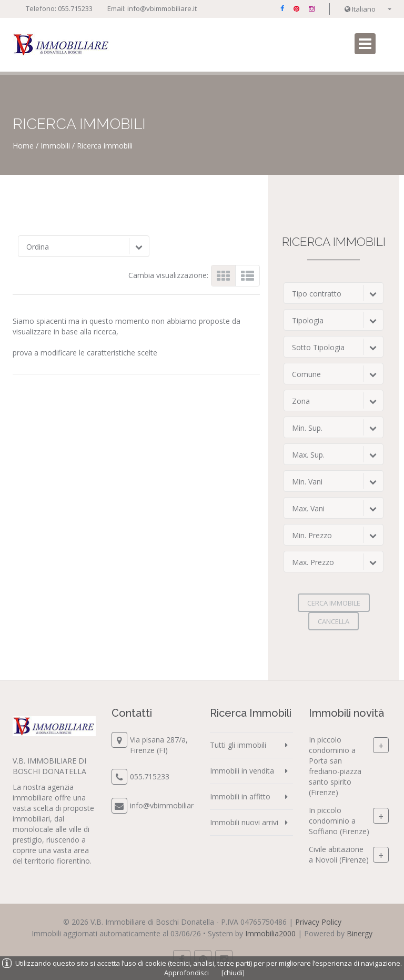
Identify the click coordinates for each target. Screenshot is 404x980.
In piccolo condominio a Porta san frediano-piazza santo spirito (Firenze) (335, 766)
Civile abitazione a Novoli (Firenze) (339, 854)
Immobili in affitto (240, 796)
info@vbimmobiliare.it (162, 8)
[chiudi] (233, 973)
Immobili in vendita (242, 771)
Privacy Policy (318, 922)
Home (23, 146)
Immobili (55, 146)
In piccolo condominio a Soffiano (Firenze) (339, 821)
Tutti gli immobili (238, 745)
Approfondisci (186, 973)
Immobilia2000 (270, 933)
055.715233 (75, 8)
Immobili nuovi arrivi (244, 822)
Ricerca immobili (105, 146)
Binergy (360, 933)
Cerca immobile (334, 603)
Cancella (334, 621)
